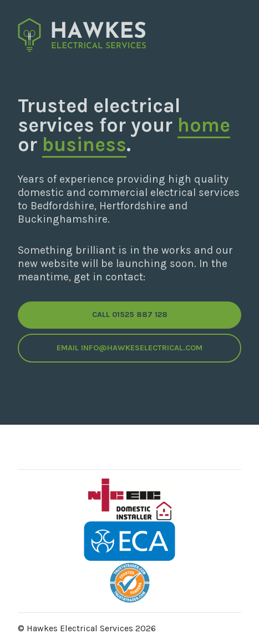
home (204, 125)
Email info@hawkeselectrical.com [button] (129, 348)
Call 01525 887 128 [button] (130, 315)
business (84, 145)
